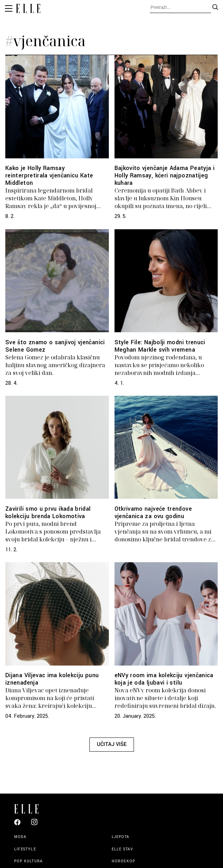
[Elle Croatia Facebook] (17, 824)
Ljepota (121, 837)
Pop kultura (28, 861)
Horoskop (124, 861)
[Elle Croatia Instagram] (34, 825)
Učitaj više (112, 744)
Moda (20, 837)
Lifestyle (25, 849)
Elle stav (122, 849)
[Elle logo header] (28, 10)
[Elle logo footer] (29, 808)
